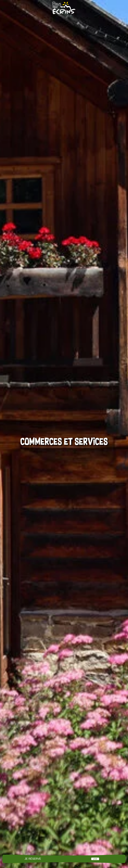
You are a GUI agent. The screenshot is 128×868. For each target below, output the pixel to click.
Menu (64, 859)
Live (95, 859)
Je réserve (33, 859)
